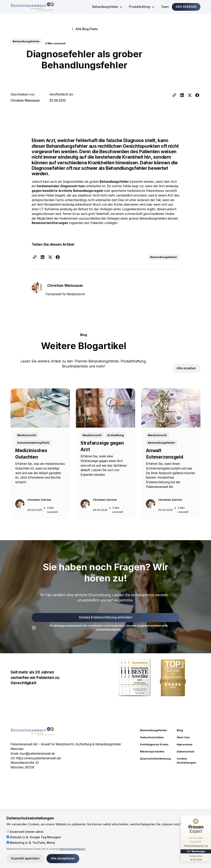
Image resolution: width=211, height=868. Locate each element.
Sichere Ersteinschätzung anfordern (106, 617)
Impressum (185, 744)
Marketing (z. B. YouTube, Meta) (31, 843)
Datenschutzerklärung (72, 849)
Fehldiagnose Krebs (154, 744)
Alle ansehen (186, 368)
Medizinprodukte (152, 751)
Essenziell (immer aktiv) (25, 832)
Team (165, 7)
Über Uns (183, 737)
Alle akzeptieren (63, 858)
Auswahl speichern (25, 858)
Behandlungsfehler (154, 730)
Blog (180, 730)
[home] (32, 7)
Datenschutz (186, 751)
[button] (107, 7)
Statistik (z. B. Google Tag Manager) (34, 837)
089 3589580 (186, 7)
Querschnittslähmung (155, 759)
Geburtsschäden (152, 737)
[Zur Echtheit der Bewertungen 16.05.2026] (196, 858)
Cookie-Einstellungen (186, 761)
